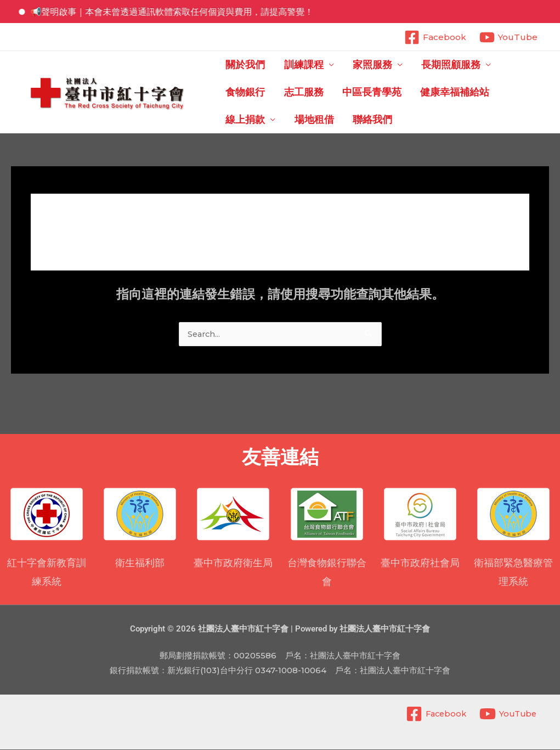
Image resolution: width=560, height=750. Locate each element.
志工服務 (245, 92)
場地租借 (513, 92)
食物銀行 (504, 65)
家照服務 (359, 65)
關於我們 (245, 65)
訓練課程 (297, 65)
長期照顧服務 (432, 65)
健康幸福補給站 (383, 92)
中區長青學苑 (307, 92)
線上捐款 (450, 92)
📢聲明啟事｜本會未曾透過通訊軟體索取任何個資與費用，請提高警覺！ (180, 12)
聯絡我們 (245, 120)
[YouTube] (508, 37)
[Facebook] (435, 37)
